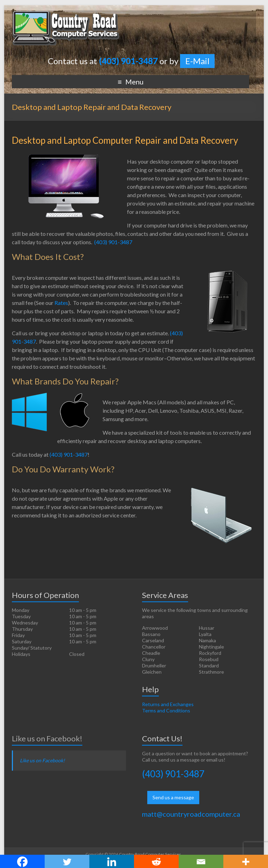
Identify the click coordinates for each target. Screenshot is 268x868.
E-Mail (197, 61)
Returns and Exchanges (168, 704)
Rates (61, 303)
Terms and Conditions (166, 710)
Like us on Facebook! (47, 738)
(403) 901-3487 (113, 242)
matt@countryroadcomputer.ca (191, 814)
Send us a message (173, 797)
